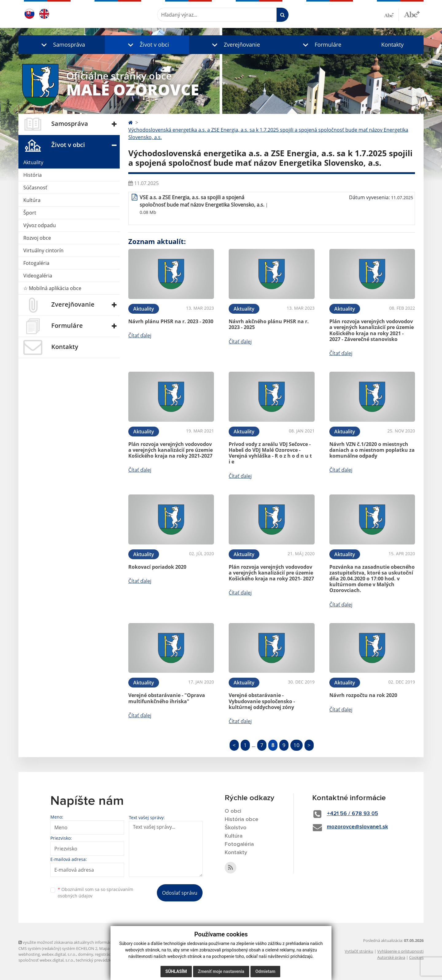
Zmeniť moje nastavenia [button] (221, 971)
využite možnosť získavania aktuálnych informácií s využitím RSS (79, 942)
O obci (233, 811)
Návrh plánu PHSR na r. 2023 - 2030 (171, 321)
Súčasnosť (35, 188)
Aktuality (33, 162)
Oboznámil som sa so (95, 893)
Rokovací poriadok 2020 (157, 567)
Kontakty (392, 45)
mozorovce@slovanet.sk (357, 827)
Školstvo (236, 828)
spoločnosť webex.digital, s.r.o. (46, 960)
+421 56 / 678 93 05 (353, 814)
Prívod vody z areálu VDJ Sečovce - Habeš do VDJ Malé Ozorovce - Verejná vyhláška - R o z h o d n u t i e (270, 453)
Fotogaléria (36, 263)
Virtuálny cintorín (43, 250)
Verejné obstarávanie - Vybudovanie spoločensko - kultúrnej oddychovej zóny (262, 701)
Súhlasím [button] (176, 971)
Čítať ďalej (140, 335)
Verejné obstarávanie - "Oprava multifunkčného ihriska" (167, 698)
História (33, 175)
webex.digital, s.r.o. (59, 954)
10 (297, 745)
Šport (30, 213)
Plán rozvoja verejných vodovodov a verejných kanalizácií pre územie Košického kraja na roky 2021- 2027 (271, 573)
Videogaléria (38, 276)
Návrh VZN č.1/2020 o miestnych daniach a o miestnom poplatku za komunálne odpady (372, 450)
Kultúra (32, 200)
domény (85, 954)
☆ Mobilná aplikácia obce (52, 288)
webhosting (29, 954)
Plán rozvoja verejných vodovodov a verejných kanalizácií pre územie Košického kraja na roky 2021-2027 (171, 450)
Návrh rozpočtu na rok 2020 (363, 695)
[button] (62, 45)
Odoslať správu (180, 893)
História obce (242, 819)
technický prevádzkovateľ (99, 960)
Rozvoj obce (37, 238)
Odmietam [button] (265, 971)
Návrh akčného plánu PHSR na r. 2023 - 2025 (269, 324)
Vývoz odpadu (40, 225)
